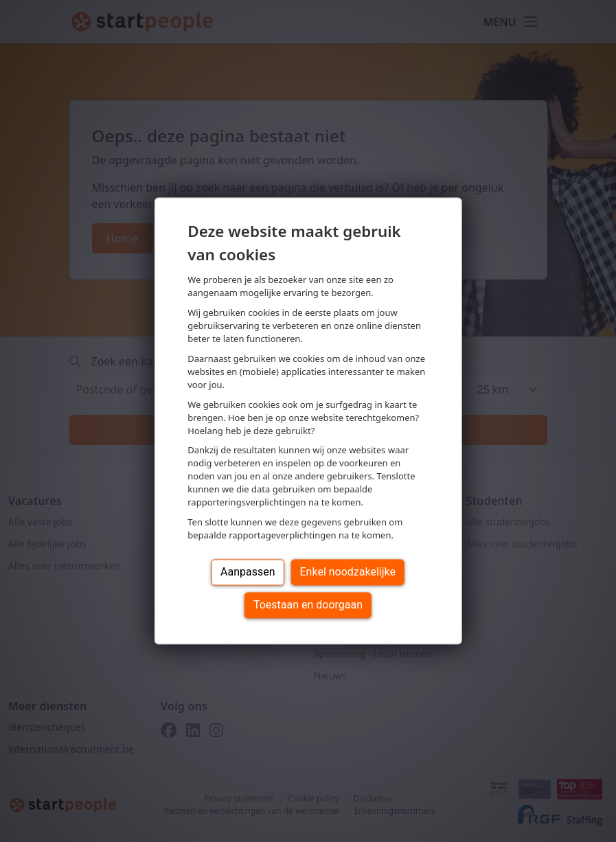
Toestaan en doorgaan (308, 605)
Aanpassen (248, 572)
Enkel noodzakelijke (348, 572)
